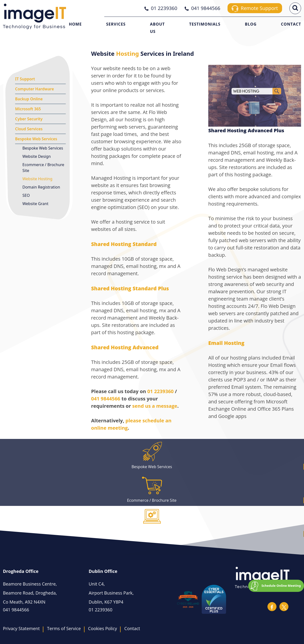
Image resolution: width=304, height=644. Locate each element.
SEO (26, 195)
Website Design (37, 156)
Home (75, 24)
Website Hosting (37, 179)
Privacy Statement (21, 628)
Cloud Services (29, 129)
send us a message (155, 406)
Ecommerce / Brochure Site (43, 168)
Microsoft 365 (28, 109)
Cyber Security (29, 119)
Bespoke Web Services (36, 139)
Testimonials (205, 24)
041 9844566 (106, 399)
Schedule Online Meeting (281, 586)
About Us (157, 28)
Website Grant (35, 204)
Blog (251, 24)
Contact (291, 24)
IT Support (25, 79)
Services (116, 24)
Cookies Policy (103, 628)
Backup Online (29, 99)
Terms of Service (64, 628)
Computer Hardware (34, 89)
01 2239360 (161, 391)
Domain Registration (41, 187)
